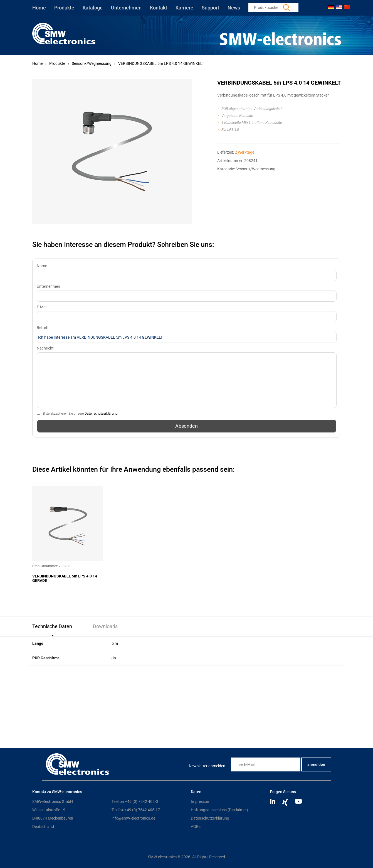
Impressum (201, 801)
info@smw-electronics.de (133, 818)
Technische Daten (52, 626)
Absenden (186, 426)
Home (39, 8)
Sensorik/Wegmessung (92, 63)
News (234, 8)
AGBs (196, 827)
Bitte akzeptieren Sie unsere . (81, 414)
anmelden (316, 764)
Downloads (105, 626)
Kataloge (93, 8)
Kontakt (159, 8)
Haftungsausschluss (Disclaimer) (219, 810)
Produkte (64, 8)
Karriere (184, 8)
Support (210, 8)
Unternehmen (126, 8)
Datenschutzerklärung (101, 414)
